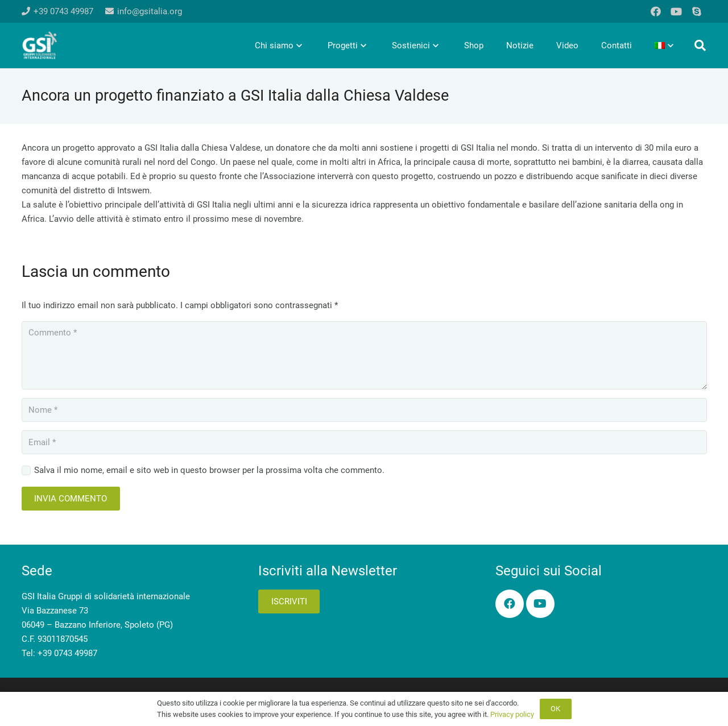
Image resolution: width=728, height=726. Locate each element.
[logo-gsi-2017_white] (40, 45)
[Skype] (697, 11)
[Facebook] (656, 11)
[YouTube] (676, 11)
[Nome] (364, 410)
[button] (700, 45)
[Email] (364, 442)
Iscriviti (289, 601)
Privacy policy (512, 714)
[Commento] (364, 355)
